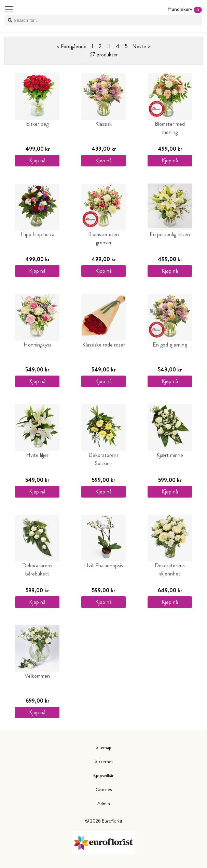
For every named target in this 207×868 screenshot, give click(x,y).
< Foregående (72, 46)
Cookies (104, 789)
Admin (104, 803)
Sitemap (104, 747)
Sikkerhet (104, 761)
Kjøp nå (37, 160)
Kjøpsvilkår (104, 775)
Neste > (141, 46)
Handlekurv (185, 9)
